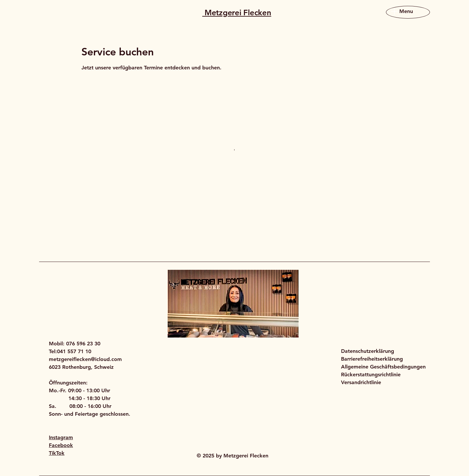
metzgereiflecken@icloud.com (85, 359)
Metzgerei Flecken (237, 13)
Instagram (61, 437)
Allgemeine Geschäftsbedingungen (383, 367)
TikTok (57, 453)
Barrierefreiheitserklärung (372, 359)
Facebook (61, 445)
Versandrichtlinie (361, 382)
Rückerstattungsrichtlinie (371, 375)
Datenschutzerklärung (368, 351)
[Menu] (401, 11)
